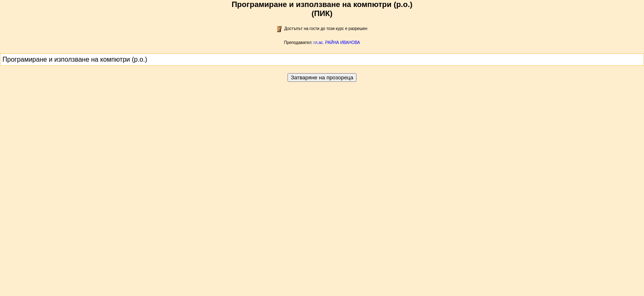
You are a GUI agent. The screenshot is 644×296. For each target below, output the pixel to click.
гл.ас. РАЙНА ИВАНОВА (337, 43)
